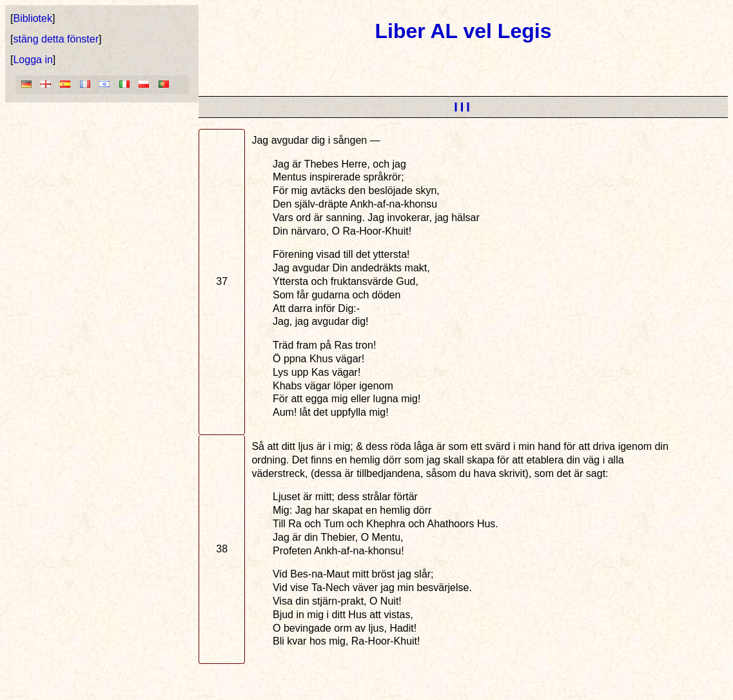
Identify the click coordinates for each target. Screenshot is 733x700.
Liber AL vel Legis (464, 31)
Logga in (33, 60)
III (463, 107)
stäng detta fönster (56, 39)
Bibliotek (32, 18)
